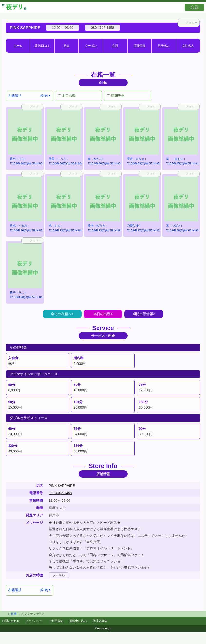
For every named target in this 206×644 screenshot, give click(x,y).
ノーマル (59, 575)
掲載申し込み (78, 621)
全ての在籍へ (61, 314)
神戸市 (54, 515)
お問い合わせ (11, 621)
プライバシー (34, 621)
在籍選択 (15, 96)
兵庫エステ (57, 508)
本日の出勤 (102, 314)
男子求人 (164, 46)
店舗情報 (139, 46)
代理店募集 (100, 621)
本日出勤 (67, 96)
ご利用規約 (56, 621)
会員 (194, 7)
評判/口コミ (42, 46)
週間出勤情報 (143, 314)
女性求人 (188, 46)
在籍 (115, 46)
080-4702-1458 (60, 493)
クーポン (91, 46)
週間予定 (116, 96)
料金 (67, 46)
